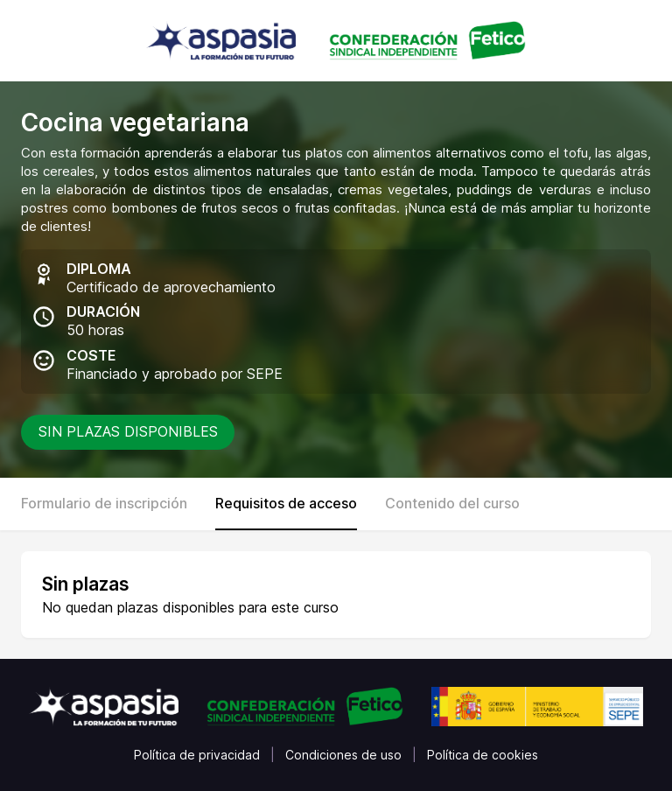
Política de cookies (483, 755)
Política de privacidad (197, 755)
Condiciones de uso (343, 755)
